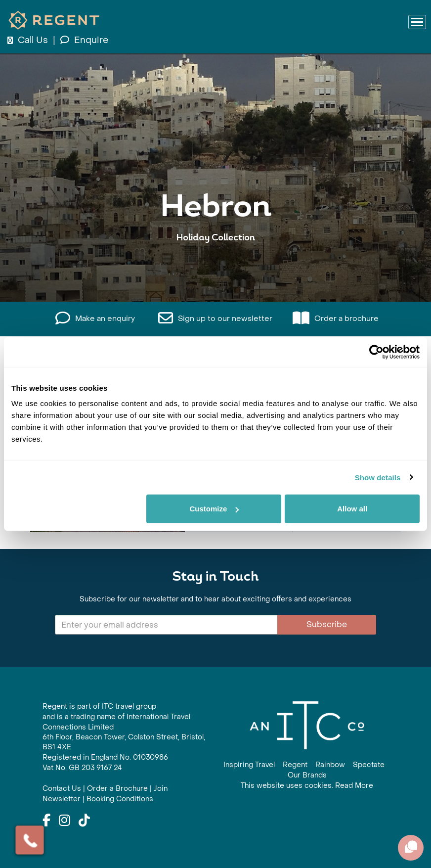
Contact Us (62, 789)
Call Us (29, 40)
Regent (295, 765)
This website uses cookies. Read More (307, 786)
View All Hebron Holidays (215, 268)
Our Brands (307, 775)
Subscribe (327, 624)
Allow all (352, 509)
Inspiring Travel (249, 765)
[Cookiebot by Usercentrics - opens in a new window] (376, 352)
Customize (214, 509)
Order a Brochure (117, 789)
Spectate (369, 765)
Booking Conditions (120, 799)
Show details (378, 477)
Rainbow (330, 765)
